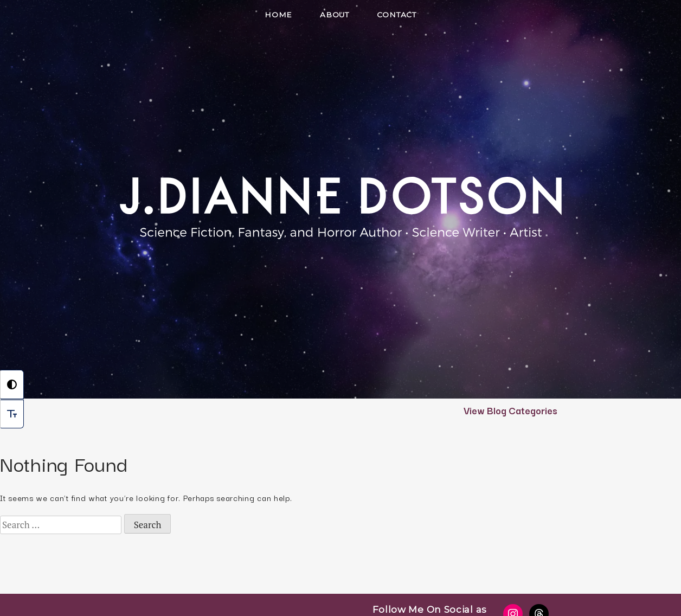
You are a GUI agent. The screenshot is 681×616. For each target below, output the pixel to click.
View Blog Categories (510, 410)
